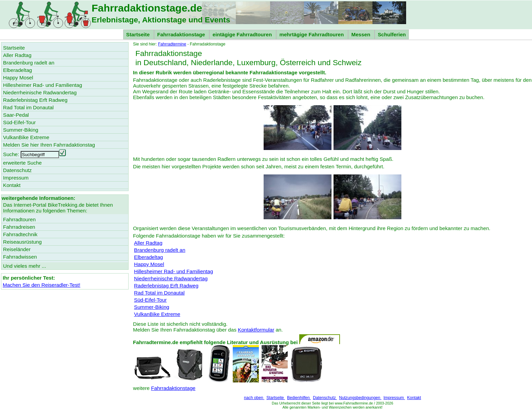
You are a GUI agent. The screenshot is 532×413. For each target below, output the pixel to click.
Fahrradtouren (19, 219)
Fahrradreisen (19, 227)
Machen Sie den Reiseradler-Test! (42, 285)
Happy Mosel (149, 264)
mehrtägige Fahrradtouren (312, 34)
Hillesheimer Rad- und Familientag (174, 271)
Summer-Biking (152, 307)
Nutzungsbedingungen (360, 398)
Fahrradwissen (20, 257)
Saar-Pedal (16, 115)
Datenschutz (325, 398)
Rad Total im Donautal (159, 293)
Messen (361, 34)
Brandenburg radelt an (160, 250)
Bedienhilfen (299, 398)
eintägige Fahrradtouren (243, 34)
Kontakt (414, 398)
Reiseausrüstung (22, 242)
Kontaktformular (256, 330)
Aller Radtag (148, 243)
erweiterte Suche (22, 163)
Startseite (139, 34)
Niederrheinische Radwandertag (171, 278)
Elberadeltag (148, 257)
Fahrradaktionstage (182, 34)
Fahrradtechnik (20, 234)
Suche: (11, 154)
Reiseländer (17, 249)
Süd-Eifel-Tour (150, 300)
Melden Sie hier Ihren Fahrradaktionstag (49, 145)
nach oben (254, 398)
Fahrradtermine (172, 44)
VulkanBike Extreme (157, 314)
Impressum (394, 398)
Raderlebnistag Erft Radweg (166, 286)
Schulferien (392, 34)
